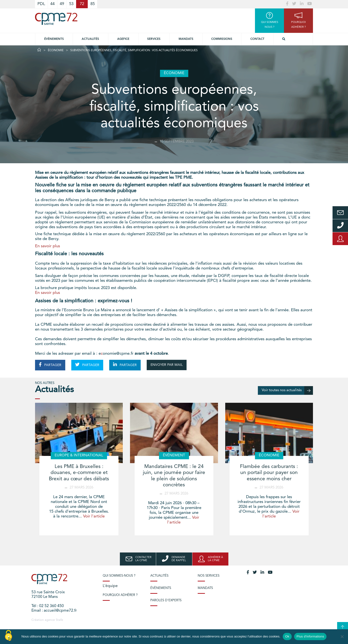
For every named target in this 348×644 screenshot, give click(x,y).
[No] (342, 637)
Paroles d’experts (166, 600)
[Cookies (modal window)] (8, 636)
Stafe (59, 620)
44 (52, 4)
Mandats (186, 39)
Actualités (90, 39)
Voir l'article (94, 516)
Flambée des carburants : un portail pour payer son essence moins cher (269, 473)
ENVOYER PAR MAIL (167, 365)
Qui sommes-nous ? (119, 576)
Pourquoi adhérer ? (120, 595)
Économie (56, 50)
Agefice (123, 39)
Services (154, 39)
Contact (257, 39)
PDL (41, 4)
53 (71, 4)
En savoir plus (47, 246)
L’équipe (110, 586)
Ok (287, 636)
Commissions (222, 39)
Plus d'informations (310, 636)
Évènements (54, 39)
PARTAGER (50, 365)
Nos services (209, 576)
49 (62, 4)
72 (82, 4)
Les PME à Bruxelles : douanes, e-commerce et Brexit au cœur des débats (79, 473)
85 (93, 4)
